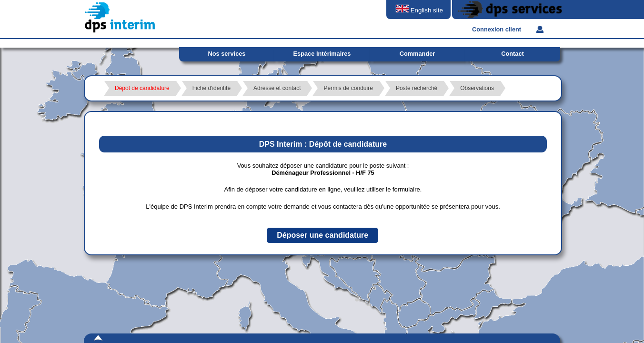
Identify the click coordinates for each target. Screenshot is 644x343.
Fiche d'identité (211, 88)
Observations (477, 88)
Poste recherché (417, 88)
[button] (322, 235)
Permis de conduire (348, 88)
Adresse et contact (277, 88)
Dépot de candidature (142, 88)
